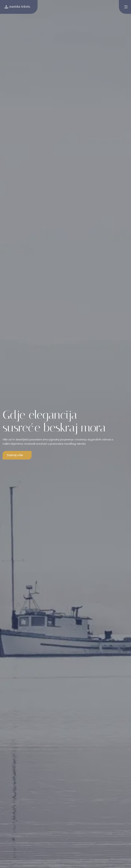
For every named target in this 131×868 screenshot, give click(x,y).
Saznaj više (15, 455)
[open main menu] (125, 7)
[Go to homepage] (19, 7)
